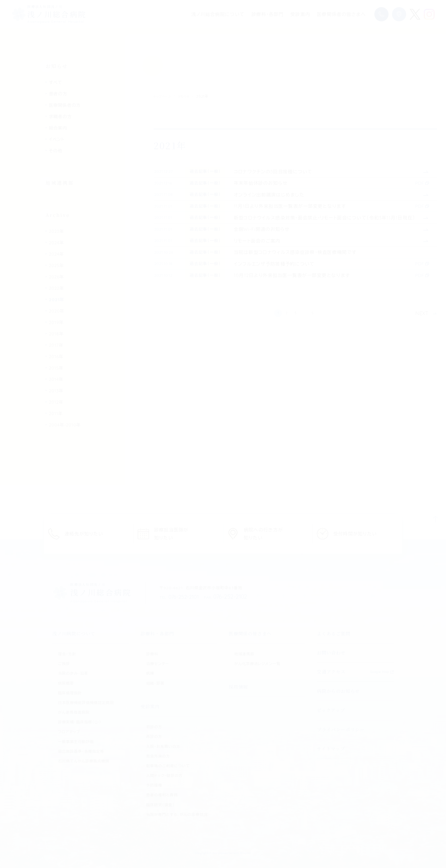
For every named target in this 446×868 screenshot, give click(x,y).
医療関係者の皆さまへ (341, 14)
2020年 (57, 311)
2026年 (56, 277)
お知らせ (189, 96)
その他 (56, 151)
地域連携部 (60, 183)
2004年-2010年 (65, 425)
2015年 (56, 368)
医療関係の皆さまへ (250, 634)
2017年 (56, 345)
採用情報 (238, 687)
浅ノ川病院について (74, 634)
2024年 (56, 243)
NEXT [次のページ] (422, 458)
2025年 (56, 265)
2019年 (56, 322)
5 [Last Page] (327, 458)
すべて (56, 82)
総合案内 (58, 128)
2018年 (56, 334)
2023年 (56, 231)
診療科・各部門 (268, 14)
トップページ (164, 96)
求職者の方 (60, 117)
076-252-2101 (180, 597)
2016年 (56, 357)
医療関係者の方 (65, 105)
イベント (57, 139)
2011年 (56, 414)
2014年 (56, 379)
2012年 (56, 402)
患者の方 (58, 94)
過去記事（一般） (211, 178)
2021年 (57, 300)
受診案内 (300, 14)
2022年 (56, 288)
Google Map (380, 672)
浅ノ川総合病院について (218, 14)
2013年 (56, 391)
